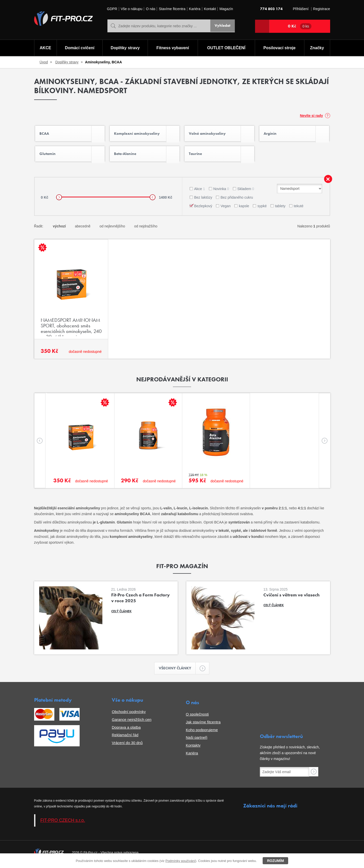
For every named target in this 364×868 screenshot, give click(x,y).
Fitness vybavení (173, 48)
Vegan (225, 209)
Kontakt (210, 9)
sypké (262, 209)
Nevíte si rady (311, 116)
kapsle (244, 209)
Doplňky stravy (125, 48)
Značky (317, 48)
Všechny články (177, 671)
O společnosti (197, 717)
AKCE (45, 48)
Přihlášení (301, 9)
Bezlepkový (203, 209)
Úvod (44, 62)
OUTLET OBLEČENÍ (226, 48)
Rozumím (275, 861)
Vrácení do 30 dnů (127, 746)
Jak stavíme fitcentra (203, 725)
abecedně (83, 229)
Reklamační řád (125, 738)
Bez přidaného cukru (237, 200)
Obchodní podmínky (129, 715)
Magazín (226, 9)
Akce (200, 192)
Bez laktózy (203, 200)
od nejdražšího (146, 229)
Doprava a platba (126, 731)
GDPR (112, 9)
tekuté (299, 209)
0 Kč (300, 26)
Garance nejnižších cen (132, 723)
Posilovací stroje (280, 48)
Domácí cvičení (79, 48)
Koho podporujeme (202, 733)
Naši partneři (197, 741)
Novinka (221, 192)
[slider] (59, 200)
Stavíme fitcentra (172, 9)
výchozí (59, 229)
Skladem (246, 192)
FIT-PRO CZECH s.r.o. (63, 824)
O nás (151, 9)
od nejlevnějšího (112, 229)
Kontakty (193, 748)
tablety (280, 209)
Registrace (322, 9)
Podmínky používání (180, 861)
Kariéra (195, 9)
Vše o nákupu (132, 9)
